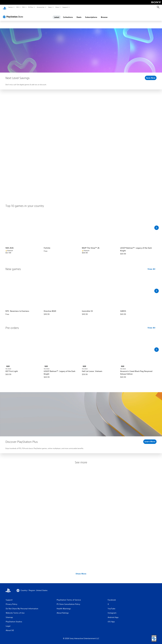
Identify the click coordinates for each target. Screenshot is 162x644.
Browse (104, 15)
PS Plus (31, 7)
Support (65, 7)
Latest (57, 15)
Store (57, 7)
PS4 (23, 7)
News (50, 7)
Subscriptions (91, 15)
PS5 (18, 7)
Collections (68, 15)
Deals (79, 15)
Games (10, 7)
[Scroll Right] (157, 225)
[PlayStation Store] (14, 14)
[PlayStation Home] (5, 7)
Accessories (40, 7)
